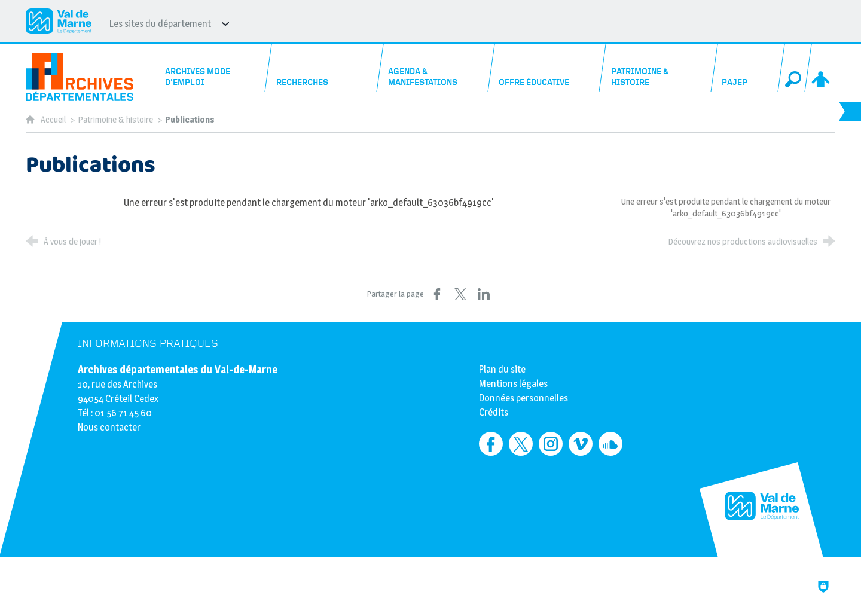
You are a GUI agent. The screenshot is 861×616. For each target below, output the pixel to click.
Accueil (54, 120)
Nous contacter (109, 427)
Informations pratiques (148, 344)
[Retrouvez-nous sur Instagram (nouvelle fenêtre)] (551, 444)
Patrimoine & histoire (115, 120)
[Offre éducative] (548, 68)
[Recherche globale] (795, 68)
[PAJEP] (748, 68)
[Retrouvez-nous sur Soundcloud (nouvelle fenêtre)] (610, 444)
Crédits (494, 412)
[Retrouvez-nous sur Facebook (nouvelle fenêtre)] (491, 444)
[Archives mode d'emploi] (213, 68)
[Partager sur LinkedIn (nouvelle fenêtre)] (484, 294)
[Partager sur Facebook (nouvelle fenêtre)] (437, 294)
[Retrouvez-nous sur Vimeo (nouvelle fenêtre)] (581, 444)
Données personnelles (523, 398)
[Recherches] (325, 68)
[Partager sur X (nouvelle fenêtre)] (460, 294)
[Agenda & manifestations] (436, 68)
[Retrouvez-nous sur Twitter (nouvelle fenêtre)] (521, 444)
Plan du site (502, 369)
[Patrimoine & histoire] (659, 68)
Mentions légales (513, 384)
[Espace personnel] (822, 68)
